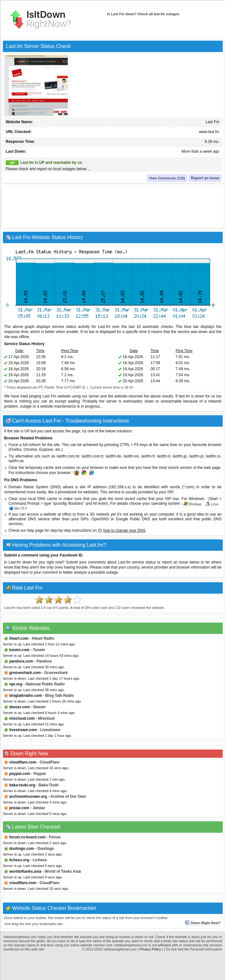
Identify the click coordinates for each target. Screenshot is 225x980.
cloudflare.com (23, 762)
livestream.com (23, 730)
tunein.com (19, 650)
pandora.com (21, 661)
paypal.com (20, 774)
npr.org (16, 684)
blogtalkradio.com (26, 696)
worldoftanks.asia (25, 871)
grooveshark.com (25, 673)
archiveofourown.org (28, 797)
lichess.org (19, 860)
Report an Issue (205, 178)
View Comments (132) (167, 178)
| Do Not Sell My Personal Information (193, 949)
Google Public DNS (133, 519)
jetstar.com (19, 808)
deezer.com (19, 707)
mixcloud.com (22, 718)
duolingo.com (22, 849)
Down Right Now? (203, 923)
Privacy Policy (150, 949)
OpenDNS (100, 519)
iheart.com (19, 638)
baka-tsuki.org (22, 785)
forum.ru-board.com (27, 837)
